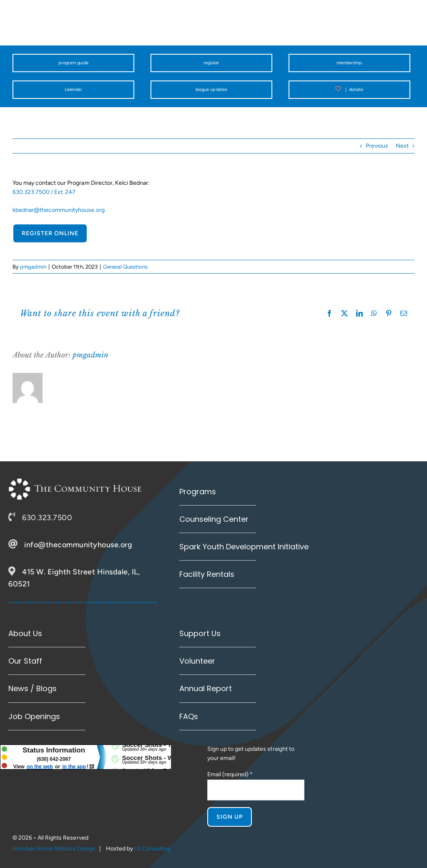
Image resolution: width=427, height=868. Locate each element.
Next (402, 146)
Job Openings (34, 716)
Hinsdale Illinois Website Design (54, 849)
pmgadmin (33, 267)
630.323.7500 (47, 518)
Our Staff (25, 661)
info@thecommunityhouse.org (78, 545)
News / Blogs (33, 688)
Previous (377, 146)
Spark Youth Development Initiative (244, 547)
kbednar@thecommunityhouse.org (59, 210)
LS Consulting (152, 849)
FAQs (189, 716)
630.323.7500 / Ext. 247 (44, 192)
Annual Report (206, 688)
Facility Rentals (207, 574)
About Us (25, 633)
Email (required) (230, 774)
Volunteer (197, 661)
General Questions (125, 267)
